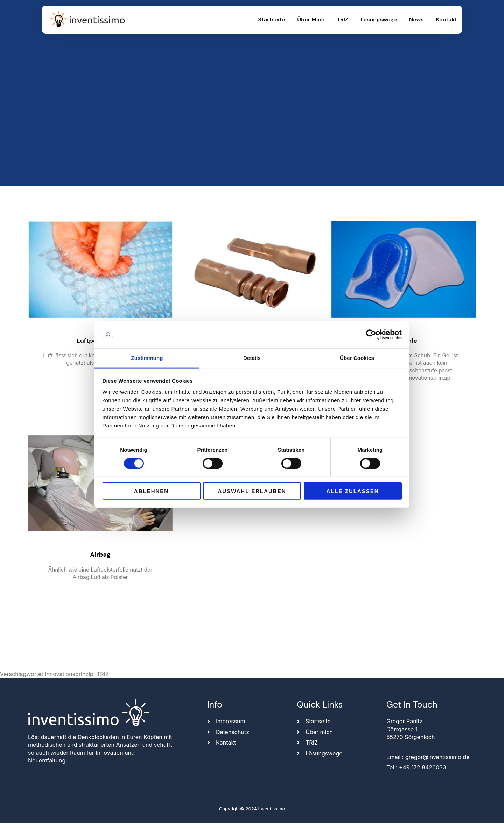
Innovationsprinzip (69, 680)
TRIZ (343, 19)
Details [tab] (252, 358)
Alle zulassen (352, 491)
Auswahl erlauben (252, 491)
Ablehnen (151, 491)
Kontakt (447, 19)
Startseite (272, 19)
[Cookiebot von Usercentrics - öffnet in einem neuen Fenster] (371, 335)
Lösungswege (379, 19)
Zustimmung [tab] (147, 358)
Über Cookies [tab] (357, 358)
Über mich (311, 19)
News (416, 19)
